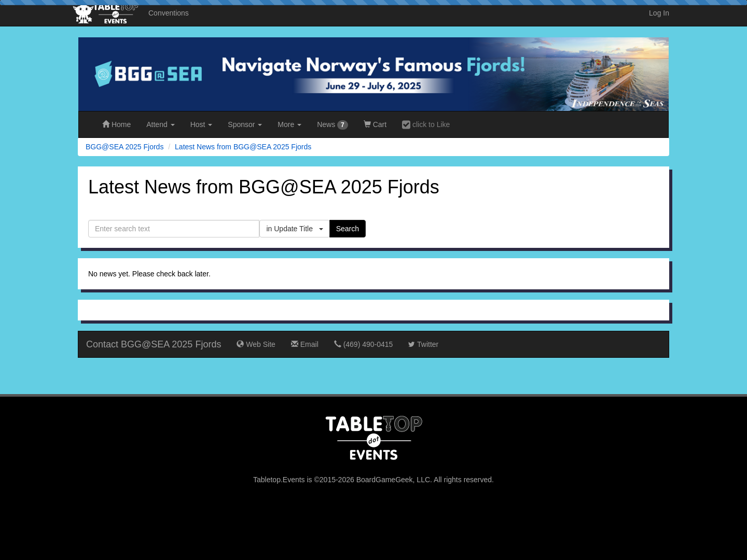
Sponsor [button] (245, 124)
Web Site (256, 344)
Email (305, 344)
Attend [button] (160, 124)
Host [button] (202, 124)
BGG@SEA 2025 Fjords (125, 147)
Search (348, 229)
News (333, 125)
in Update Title (294, 229)
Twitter (423, 344)
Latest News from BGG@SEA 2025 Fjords (243, 147)
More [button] (289, 124)
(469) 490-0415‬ (364, 344)
